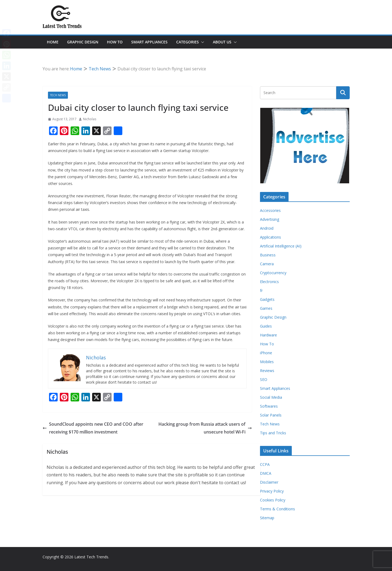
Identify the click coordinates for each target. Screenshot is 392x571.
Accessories (270, 210)
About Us (222, 42)
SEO (264, 379)
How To (115, 42)
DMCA (266, 473)
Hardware (268, 335)
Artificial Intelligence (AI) (281, 246)
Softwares (269, 406)
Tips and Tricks (273, 433)
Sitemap (267, 518)
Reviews (267, 371)
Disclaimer (269, 482)
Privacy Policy (272, 491)
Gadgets (267, 299)
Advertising (270, 219)
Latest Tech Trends (91, 557)
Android (267, 228)
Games (266, 308)
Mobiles (267, 362)
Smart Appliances (149, 42)
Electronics (269, 282)
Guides (266, 326)
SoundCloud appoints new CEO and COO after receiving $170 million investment (93, 428)
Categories (188, 42)
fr (261, 290)
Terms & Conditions (277, 509)
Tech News (58, 95)
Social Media (271, 397)
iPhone (266, 353)
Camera (267, 264)
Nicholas (90, 119)
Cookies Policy (273, 500)
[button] (202, 42)
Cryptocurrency (273, 273)
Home (53, 42)
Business (268, 255)
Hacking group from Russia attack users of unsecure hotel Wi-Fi (205, 428)
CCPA (265, 464)
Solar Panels (271, 415)
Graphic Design (83, 42)
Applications (270, 237)
